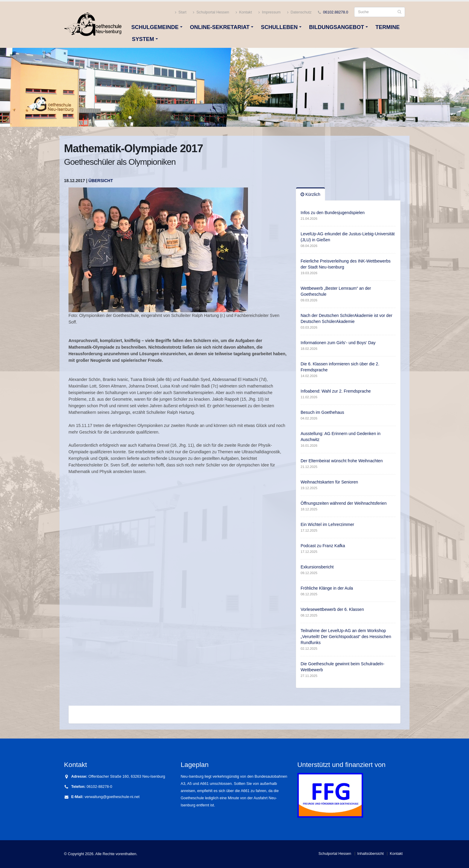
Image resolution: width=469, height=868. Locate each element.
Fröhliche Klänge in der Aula (327, 588)
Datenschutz (299, 12)
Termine (387, 27)
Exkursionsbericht (317, 567)
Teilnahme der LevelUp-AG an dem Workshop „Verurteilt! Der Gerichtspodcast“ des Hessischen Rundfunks (346, 637)
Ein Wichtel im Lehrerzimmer (327, 524)
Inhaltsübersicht (371, 854)
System (143, 39)
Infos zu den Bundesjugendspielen (333, 213)
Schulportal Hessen (211, 12)
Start (181, 12)
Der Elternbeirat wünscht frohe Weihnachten (342, 461)
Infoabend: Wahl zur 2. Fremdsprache (336, 391)
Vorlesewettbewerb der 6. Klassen (332, 609)
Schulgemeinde (155, 27)
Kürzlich (310, 194)
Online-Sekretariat (220, 27)
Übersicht (101, 181)
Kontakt (244, 12)
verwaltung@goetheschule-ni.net (112, 797)
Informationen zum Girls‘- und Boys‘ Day (338, 343)
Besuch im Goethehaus (322, 412)
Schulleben (279, 27)
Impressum (269, 12)
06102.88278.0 (336, 12)
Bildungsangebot (336, 27)
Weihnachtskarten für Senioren (329, 482)
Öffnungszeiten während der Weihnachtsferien (344, 503)
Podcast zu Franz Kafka (323, 546)
